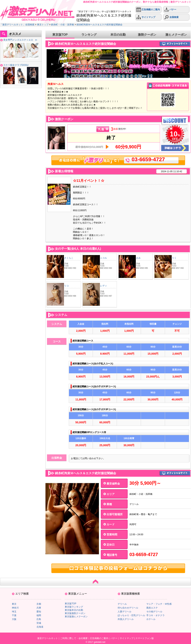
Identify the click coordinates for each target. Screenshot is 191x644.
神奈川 (15, 608)
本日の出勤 (118, 35)
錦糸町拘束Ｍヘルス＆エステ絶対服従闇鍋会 (100, 25)
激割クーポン (147, 35)
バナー (170, 10)
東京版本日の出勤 (74, 610)
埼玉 (14, 612)
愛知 (39, 612)
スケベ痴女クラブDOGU (16, 65)
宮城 (39, 623)
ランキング (89, 35)
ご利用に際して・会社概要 (74, 638)
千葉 (14, 615)
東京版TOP (60, 35)
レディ (104, 286)
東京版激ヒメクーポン (76, 617)
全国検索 (171, 17)
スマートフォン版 (145, 638)
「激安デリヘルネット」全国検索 (17, 25)
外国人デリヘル (126, 619)
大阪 (14, 619)
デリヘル (122, 604)
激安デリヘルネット (48, 638)
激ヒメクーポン (176, 35)
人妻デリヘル (125, 612)
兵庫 (39, 608)
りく (174, 258)
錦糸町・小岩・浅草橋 (62, 25)
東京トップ (43, 25)
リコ (66, 286)
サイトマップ (146, 17)
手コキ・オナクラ (155, 615)
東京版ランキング (74, 607)
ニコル (104, 258)
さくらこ (69, 258)
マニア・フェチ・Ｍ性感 (159, 604)
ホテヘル (151, 619)
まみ (138, 258)
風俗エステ (152, 608)
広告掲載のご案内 (148, 10)
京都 (39, 604)
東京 (14, 604)
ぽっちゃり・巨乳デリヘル (131, 615)
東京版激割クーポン (75, 613)
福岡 (39, 615)
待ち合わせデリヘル (128, 608)
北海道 (40, 627)
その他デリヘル (154, 612)
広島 (39, 619)
